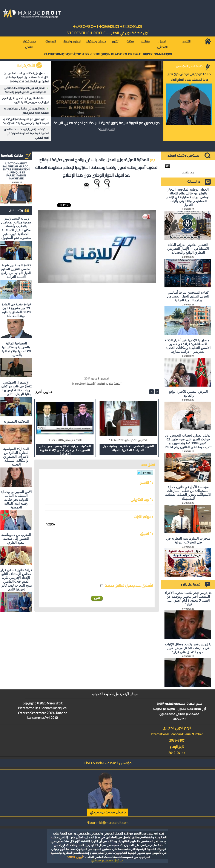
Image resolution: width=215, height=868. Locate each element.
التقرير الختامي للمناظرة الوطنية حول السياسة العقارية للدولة (128, 448)
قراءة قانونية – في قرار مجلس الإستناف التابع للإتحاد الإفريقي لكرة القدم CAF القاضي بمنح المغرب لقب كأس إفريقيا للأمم (16, 580)
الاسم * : (147, 483)
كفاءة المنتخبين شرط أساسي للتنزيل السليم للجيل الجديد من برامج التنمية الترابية (26, 100)
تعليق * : (147, 534)
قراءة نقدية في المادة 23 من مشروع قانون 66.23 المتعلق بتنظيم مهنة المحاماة (16, 310)
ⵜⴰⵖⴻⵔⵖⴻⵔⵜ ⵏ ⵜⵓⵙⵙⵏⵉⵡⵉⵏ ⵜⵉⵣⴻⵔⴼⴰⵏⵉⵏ (107, 27)
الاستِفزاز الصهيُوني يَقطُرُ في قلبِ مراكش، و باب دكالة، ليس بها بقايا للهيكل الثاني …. (16, 388)
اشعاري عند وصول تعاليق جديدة (129, 585)
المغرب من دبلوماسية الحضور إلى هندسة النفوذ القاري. (16, 539)
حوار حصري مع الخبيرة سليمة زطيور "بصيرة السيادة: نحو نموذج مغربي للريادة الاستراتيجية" (26, 121)
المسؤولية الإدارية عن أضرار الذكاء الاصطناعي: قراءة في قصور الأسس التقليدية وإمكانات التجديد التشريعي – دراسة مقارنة (188, 346)
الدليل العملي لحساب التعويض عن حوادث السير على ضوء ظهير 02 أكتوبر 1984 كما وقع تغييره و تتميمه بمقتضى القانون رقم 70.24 (188, 441)
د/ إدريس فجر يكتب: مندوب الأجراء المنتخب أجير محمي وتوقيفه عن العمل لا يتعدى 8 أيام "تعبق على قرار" (188, 599)
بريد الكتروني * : (142, 499)
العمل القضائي (162, 44)
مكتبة (130, 41)
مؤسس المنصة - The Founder (108, 763)
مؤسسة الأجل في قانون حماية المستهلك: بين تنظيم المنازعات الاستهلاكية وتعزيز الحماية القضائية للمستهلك (188, 493)
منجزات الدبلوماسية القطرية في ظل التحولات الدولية (188, 540)
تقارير (115, 41)
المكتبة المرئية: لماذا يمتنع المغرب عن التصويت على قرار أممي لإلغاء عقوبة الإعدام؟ (65, 450)
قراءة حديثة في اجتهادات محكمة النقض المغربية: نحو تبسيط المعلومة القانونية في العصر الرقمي (27, 133)
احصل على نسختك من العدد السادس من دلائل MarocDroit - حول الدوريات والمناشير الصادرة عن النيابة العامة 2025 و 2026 (27, 77)
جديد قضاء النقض (29, 44)
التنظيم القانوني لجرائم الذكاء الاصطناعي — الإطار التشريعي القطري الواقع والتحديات (27, 90)
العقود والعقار (72, 41)
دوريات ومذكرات (96, 41)
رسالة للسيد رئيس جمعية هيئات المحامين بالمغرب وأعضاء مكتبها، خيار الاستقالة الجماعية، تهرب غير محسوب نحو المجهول (16, 228)
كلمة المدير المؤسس (189, 66)
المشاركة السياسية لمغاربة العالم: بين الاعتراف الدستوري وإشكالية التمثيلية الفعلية (16, 457)
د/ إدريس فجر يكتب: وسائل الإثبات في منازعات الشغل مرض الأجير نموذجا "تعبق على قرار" (188, 648)
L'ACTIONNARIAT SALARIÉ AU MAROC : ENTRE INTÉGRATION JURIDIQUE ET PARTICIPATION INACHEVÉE (16, 171)
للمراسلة (51, 41)
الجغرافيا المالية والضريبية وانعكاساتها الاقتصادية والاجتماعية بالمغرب (16, 349)
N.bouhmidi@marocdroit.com (107, 822)
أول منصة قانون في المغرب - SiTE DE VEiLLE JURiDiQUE (108, 33)
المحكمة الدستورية (16, 421)
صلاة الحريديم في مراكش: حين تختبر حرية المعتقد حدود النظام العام (27, 111)
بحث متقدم (188, 172)
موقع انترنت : (143, 517)
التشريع (186, 41)
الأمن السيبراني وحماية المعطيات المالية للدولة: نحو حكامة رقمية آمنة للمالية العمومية (16, 500)
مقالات (145, 41)
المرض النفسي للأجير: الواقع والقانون (188, 394)
